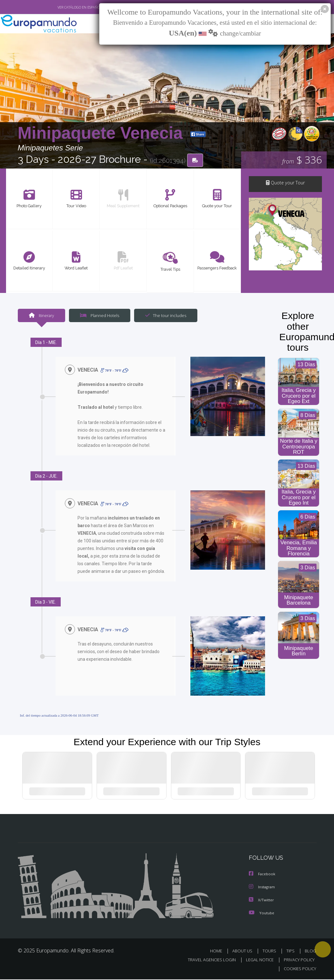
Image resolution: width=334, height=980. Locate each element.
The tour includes (163, 316)
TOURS (271, 951)
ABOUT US (244, 951)
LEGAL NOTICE (257, 960)
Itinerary (41, 316)
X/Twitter (262, 901)
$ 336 (302, 161)
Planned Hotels (99, 316)
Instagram (263, 888)
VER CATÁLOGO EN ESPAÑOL (65, 7)
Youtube (262, 913)
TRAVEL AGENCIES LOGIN (207, 960)
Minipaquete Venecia (103, 133)
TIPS (292, 951)
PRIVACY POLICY (298, 960)
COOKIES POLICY (299, 969)
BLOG (310, 951)
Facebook (262, 875)
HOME (219, 951)
